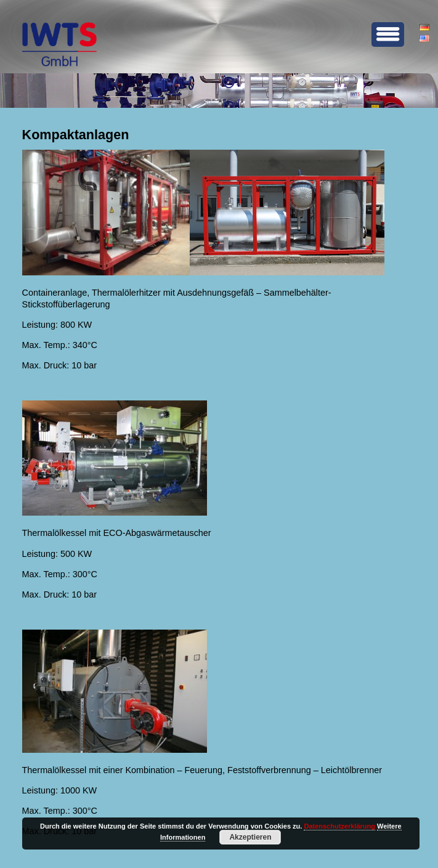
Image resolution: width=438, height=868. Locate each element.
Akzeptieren (250, 837)
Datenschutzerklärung (339, 826)
